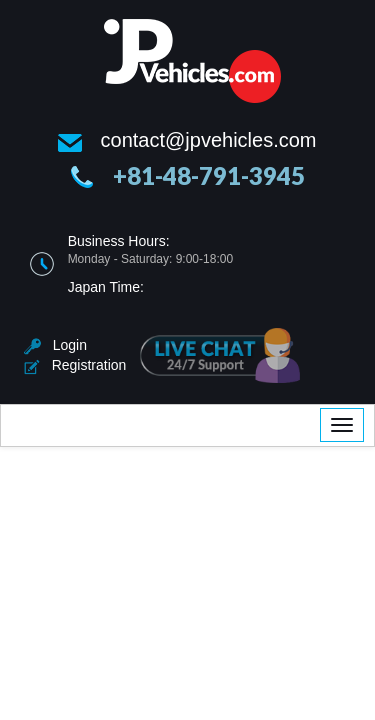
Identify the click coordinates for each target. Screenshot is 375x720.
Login (55, 345)
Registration (75, 365)
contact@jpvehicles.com (209, 140)
